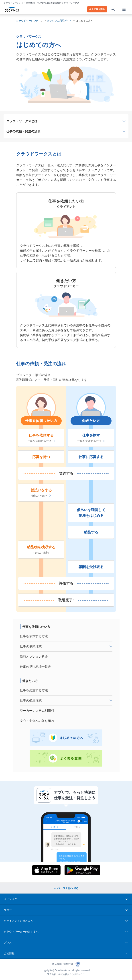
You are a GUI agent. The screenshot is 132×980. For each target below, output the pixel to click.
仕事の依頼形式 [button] (66, 646)
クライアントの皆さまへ (66, 921)
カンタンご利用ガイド (59, 21)
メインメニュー (66, 899)
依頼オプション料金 (34, 656)
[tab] (66, 646)
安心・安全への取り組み (37, 721)
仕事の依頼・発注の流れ (23, 131)
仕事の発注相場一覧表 (35, 667)
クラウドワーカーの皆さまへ (66, 932)
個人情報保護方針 (63, 964)
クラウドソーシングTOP (30, 21)
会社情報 (66, 953)
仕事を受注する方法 (91, 441)
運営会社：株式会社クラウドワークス (66, 974)
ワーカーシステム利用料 (37, 710)
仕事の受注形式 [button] (66, 700)
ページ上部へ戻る (66, 888)
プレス (66, 943)
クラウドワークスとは (22, 121)
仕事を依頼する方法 (41, 441)
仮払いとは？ (41, 496)
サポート (66, 910)
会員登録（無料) (97, 9)
